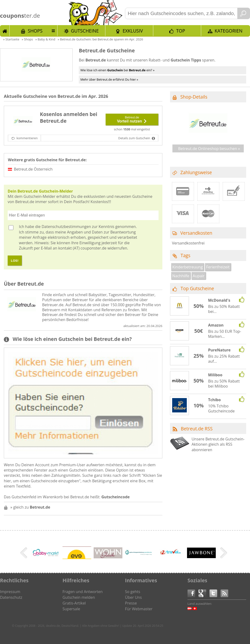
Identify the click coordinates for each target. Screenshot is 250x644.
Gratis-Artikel (74, 603)
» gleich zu (30, 507)
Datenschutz (11, 597)
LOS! (15, 261)
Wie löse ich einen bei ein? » (118, 70)
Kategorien (228, 31)
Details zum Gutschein (135, 138)
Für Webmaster (139, 609)
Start (5, 31)
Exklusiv (133, 31)
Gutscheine (85, 31)
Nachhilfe (181, 276)
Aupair (199, 276)
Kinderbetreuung (188, 267)
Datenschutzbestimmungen (66, 227)
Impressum (10, 592)
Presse (131, 603)
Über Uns (133, 597)
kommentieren (27, 138)
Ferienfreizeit (218, 267)
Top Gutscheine (197, 288)
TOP (181, 31)
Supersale (71, 609)
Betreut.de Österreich (33, 169)
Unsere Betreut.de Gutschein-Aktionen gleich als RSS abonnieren (218, 444)
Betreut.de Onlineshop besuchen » (209, 149)
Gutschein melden (79, 597)
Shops (35, 31)
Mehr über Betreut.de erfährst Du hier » (109, 79)
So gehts (133, 592)
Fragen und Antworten (83, 592)
